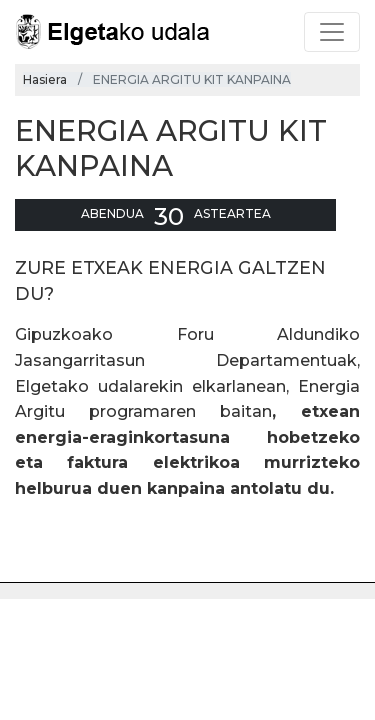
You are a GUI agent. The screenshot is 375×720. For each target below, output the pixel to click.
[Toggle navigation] (332, 32)
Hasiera (45, 79)
